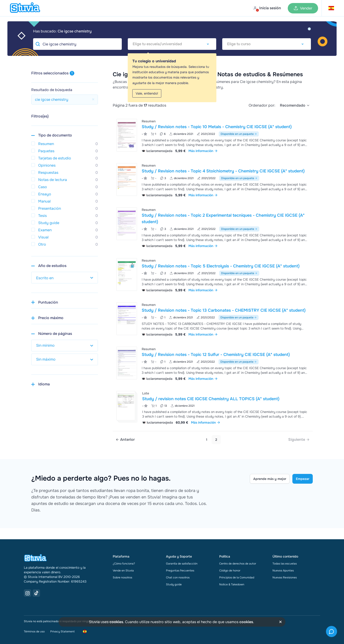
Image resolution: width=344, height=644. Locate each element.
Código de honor (230, 571)
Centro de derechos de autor (238, 564)
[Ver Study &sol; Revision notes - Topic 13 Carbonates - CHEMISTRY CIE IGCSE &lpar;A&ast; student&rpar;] (213, 319)
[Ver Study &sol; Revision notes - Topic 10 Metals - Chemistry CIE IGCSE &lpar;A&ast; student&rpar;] (213, 135)
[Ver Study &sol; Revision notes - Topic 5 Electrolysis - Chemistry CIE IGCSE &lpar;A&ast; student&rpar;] (213, 275)
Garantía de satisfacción (182, 564)
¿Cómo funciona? (124, 564)
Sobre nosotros (122, 577)
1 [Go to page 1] (207, 440)
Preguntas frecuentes (180, 571)
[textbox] (172, 44)
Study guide (174, 584)
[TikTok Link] (36, 593)
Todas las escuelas (285, 564)
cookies (116, 622)
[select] (295, 105)
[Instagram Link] (28, 593)
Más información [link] (203, 151)
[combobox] (172, 44)
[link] (299, 440)
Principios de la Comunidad (237, 577)
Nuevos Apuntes (283, 571)
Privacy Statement (62, 631)
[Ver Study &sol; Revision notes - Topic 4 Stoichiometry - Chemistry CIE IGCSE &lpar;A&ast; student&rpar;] (213, 180)
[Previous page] (125, 440)
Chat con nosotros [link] (178, 577)
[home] (25, 8)
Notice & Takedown (232, 584)
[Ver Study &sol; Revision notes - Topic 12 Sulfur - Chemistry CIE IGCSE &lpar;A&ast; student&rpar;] (213, 363)
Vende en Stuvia (123, 571)
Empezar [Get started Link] (303, 479)
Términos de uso (34, 631)
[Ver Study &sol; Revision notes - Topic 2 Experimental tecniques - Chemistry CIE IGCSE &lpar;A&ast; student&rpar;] (213, 227)
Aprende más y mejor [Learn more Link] (270, 479)
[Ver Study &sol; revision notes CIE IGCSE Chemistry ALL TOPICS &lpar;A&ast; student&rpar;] (213, 407)
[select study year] (65, 278)
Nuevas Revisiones (285, 577)
